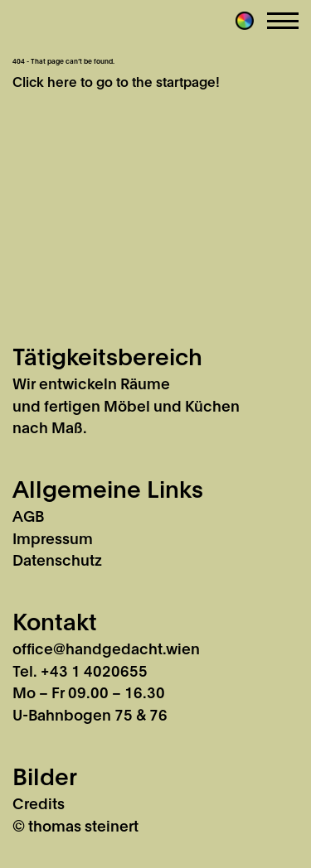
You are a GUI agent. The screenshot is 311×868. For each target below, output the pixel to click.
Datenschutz (57, 559)
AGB (28, 515)
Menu (283, 21)
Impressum (53, 538)
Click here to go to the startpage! (116, 81)
